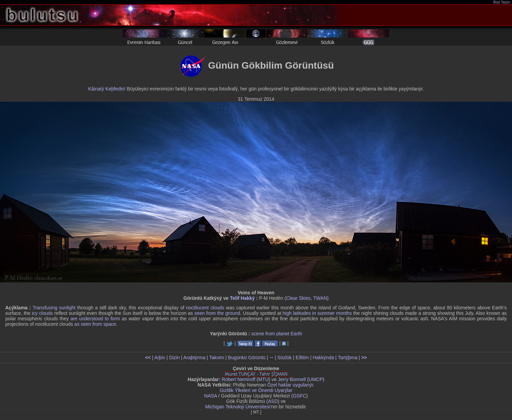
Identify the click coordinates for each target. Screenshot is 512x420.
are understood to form (95, 319)
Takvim (217, 358)
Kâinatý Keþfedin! (107, 89)
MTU (264, 379)
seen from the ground (217, 313)
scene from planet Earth (277, 334)
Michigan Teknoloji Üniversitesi (238, 407)
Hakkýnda (323, 358)
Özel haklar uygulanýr (290, 385)
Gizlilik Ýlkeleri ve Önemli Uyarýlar (256, 390)
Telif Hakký (242, 298)
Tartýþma (348, 358)
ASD (273, 401)
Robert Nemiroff (238, 379)
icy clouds (42, 313)
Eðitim (302, 358)
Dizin (174, 358)
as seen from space (95, 324)
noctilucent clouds (205, 308)
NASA (210, 396)
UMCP (316, 379)
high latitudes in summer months (317, 313)
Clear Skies (298, 298)
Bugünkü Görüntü (247, 358)
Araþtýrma (194, 358)
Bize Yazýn (502, 2)
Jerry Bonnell (292, 379)
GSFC (300, 396)
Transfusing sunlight (54, 308)
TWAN (320, 298)
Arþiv (160, 358)
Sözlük (284, 358)
